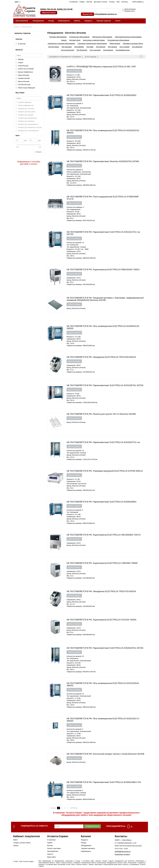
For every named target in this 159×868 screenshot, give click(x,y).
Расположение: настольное (76, 484)
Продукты (88, 21)
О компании (73, 2)
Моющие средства (104, 21)
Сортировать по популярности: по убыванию (66, 57)
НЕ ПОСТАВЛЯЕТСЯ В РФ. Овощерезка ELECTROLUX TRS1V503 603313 (101, 357)
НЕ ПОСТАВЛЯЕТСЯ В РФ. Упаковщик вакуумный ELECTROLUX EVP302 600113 (105, 471)
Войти (15, 840)
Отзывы (112, 2)
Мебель (77, 21)
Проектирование (22, 21)
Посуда (51, 21)
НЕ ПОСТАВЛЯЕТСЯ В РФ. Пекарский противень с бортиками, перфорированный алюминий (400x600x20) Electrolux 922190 (105, 299)
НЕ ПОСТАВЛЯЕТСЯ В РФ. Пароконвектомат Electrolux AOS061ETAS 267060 (103, 162)
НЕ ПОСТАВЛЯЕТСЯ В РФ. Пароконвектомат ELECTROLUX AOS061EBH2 (101, 502)
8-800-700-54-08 (120, 846)
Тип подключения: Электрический (79, 108)
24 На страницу (91, 57)
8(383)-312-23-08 (65, 9)
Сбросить (39, 152)
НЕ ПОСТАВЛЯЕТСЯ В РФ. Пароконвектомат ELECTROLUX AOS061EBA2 (101, 96)
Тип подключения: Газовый (76, 247)
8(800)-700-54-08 (48, 9)
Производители (53, 852)
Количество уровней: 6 (75, 104)
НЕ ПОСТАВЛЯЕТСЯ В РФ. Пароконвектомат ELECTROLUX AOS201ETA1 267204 (105, 648)
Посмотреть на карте (122, 855)
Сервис (82, 2)
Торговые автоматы (88, 849)
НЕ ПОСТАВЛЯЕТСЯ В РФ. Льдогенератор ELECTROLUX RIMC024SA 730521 (103, 270)
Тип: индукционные (73, 210)
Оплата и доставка (54, 849)
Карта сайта (51, 857)
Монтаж (89, 2)
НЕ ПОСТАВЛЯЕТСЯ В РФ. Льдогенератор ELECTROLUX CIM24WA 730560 (102, 563)
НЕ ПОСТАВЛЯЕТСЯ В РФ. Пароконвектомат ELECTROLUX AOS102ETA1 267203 (105, 386)
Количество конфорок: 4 (75, 208)
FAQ (118, 2)
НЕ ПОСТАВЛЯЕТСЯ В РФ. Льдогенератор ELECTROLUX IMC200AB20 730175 (104, 535)
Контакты (125, 2)
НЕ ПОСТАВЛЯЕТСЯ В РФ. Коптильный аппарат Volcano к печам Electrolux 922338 (105, 754)
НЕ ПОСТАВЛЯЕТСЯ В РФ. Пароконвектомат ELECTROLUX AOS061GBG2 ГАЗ (104, 783)
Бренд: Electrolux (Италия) (76, 80)
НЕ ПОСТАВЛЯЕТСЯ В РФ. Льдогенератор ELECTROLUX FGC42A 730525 (101, 620)
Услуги (118, 21)
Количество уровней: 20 (75, 451)
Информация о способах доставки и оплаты (29, 163)
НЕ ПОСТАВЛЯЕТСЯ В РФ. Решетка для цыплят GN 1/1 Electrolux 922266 (101, 414)
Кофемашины (86, 852)
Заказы (16, 846)
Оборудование (38, 21)
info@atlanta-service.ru (106, 14)
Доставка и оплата (101, 2)
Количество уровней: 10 (75, 243)
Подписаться (92, 827)
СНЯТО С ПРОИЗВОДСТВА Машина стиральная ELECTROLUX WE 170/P (101, 67)
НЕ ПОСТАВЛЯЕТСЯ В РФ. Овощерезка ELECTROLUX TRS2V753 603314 (101, 592)
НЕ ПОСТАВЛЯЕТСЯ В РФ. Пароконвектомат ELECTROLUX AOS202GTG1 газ (103, 443)
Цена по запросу (74, 71)
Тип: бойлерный (72, 106)
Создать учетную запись (22, 843)
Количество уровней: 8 (75, 729)
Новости (50, 854)
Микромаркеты (64, 21)
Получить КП (88, 14)
